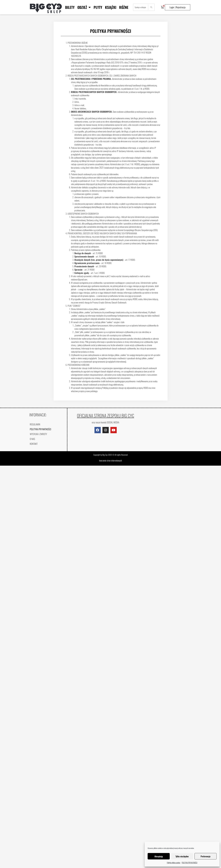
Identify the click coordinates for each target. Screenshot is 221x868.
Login (172, 7)
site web (155, 240)
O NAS (32, 439)
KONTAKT (34, 444)
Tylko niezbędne (182, 856)
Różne (124, 7)
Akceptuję (159, 856)
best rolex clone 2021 (95, 168)
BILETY (70, 7)
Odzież (84, 7)
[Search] (151, 7)
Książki (111, 7)
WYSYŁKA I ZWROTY (38, 434)
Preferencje (206, 856)
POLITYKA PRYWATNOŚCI (190, 863)
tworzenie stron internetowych (110, 460)
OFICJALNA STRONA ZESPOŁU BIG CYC (106, 415)
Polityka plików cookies (174, 863)
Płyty (98, 7)
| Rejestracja (180, 7)
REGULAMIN (35, 424)
